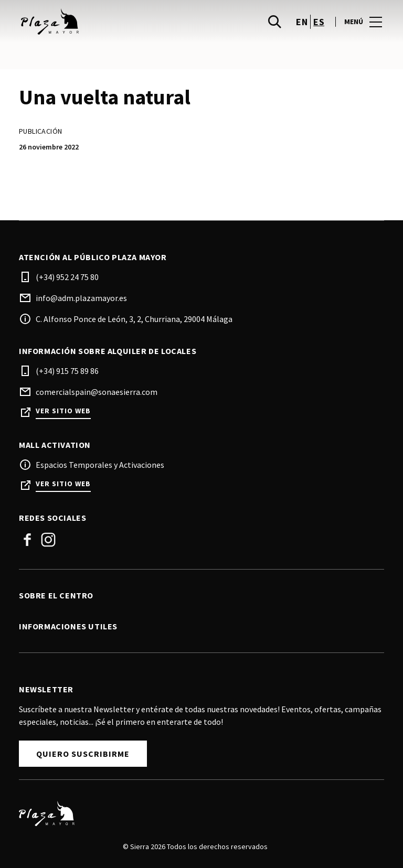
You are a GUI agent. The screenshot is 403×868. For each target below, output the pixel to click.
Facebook (27, 540)
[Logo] (195, 813)
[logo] (111, 22)
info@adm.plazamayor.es (81, 298)
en (302, 22)
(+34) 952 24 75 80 (67, 277)
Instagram (48, 540)
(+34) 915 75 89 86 (67, 371)
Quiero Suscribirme (83, 754)
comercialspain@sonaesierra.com (97, 392)
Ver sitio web (63, 411)
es (319, 22)
